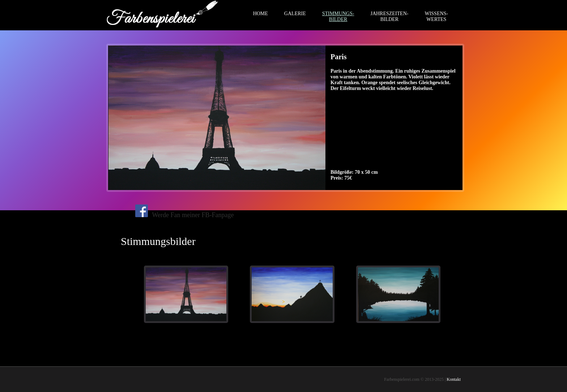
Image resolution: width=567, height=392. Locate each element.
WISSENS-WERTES (436, 16)
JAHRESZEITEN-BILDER (389, 16)
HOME (261, 14)
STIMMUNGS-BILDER (338, 16)
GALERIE (295, 14)
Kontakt (454, 379)
